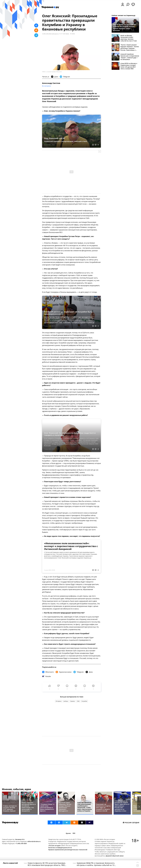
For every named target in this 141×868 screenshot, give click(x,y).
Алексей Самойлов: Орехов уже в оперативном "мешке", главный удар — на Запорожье (130, 57)
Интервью (59, 701)
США (78, 701)
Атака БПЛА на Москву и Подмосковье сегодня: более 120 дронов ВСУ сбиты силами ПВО (129, 66)
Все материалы (47, 86)
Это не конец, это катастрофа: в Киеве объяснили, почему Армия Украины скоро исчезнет (125, 27)
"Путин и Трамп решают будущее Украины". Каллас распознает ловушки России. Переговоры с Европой (130, 47)
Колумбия (84, 701)
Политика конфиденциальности (60, 848)
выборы (66, 701)
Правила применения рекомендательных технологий (68, 850)
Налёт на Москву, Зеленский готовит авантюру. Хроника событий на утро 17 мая (129, 38)
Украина (72, 701)
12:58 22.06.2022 (47, 34)
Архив (68, 833)
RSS (74, 833)
